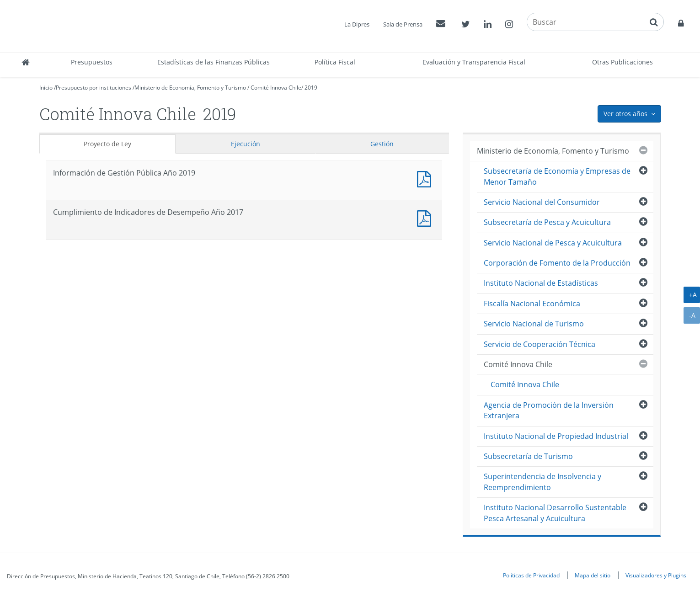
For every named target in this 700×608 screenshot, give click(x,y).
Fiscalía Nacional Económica (532, 304)
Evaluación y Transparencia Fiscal (474, 62)
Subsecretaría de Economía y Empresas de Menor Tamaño (557, 176)
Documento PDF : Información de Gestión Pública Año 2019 (426, 178)
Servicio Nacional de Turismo (534, 324)
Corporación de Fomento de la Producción (557, 263)
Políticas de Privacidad (531, 575)
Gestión (382, 144)
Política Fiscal (335, 62)
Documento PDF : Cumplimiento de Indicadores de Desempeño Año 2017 (426, 217)
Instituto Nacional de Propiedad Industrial (556, 436)
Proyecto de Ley (107, 144)
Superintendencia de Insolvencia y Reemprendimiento (542, 482)
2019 (311, 88)
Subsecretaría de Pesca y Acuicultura (547, 222)
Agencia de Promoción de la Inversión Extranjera (549, 410)
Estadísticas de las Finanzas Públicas (214, 62)
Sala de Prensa (403, 24)
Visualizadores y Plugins (656, 575)
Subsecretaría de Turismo (528, 456)
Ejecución (246, 144)
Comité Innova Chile (276, 88)
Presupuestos (92, 62)
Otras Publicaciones (623, 62)
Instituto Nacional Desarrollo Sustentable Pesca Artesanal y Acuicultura (555, 513)
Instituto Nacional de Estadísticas (541, 283)
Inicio (46, 88)
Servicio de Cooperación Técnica (540, 344)
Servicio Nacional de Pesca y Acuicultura (553, 243)
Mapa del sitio (593, 575)
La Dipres (357, 24)
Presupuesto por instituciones (94, 88)
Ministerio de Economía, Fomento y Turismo (190, 88)
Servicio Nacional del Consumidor (542, 202)
